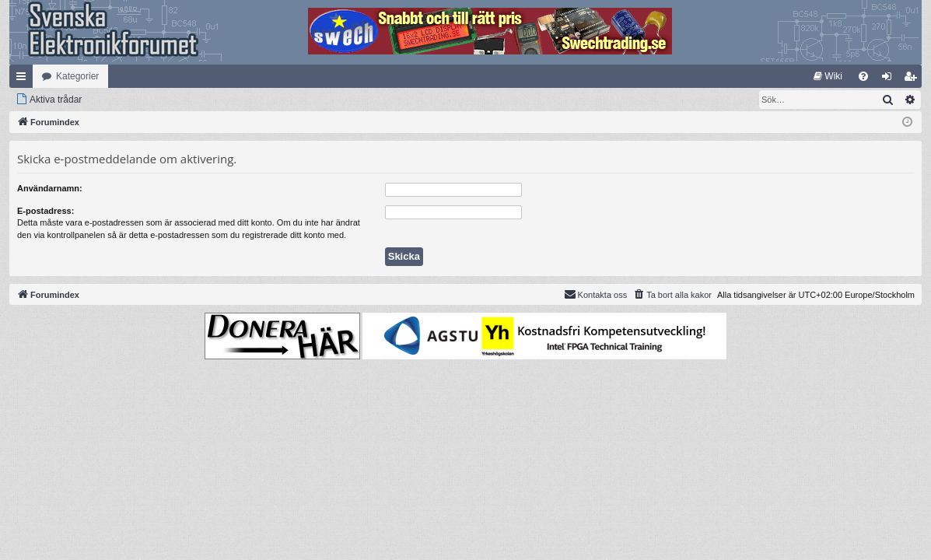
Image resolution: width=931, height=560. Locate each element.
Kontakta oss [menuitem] (596, 294)
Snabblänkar (24, 79)
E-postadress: (45, 211)
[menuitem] (828, 76)
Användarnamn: (50, 188)
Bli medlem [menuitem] (913, 79)
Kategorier (77, 76)
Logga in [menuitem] (890, 79)
